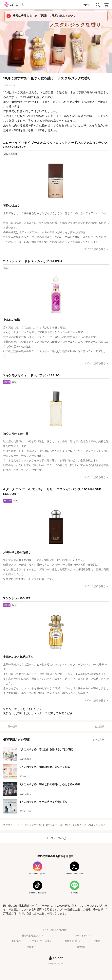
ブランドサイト (83, 936)
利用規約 (16, 941)
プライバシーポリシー (43, 941)
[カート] (106, 5)
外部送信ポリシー (74, 941)
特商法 (97, 941)
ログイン (87, 5)
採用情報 (81, 947)
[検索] (98, 5)
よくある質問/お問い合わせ (56, 930)
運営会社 (31, 947)
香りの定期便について (33, 936)
